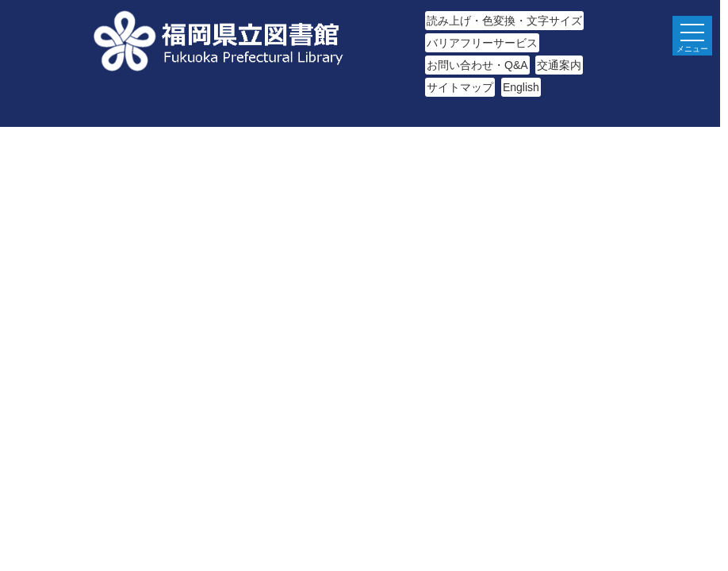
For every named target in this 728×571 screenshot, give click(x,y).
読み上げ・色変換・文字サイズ (504, 21)
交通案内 (559, 65)
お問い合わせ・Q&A (477, 65)
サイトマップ (460, 87)
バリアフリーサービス (482, 43)
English (521, 87)
